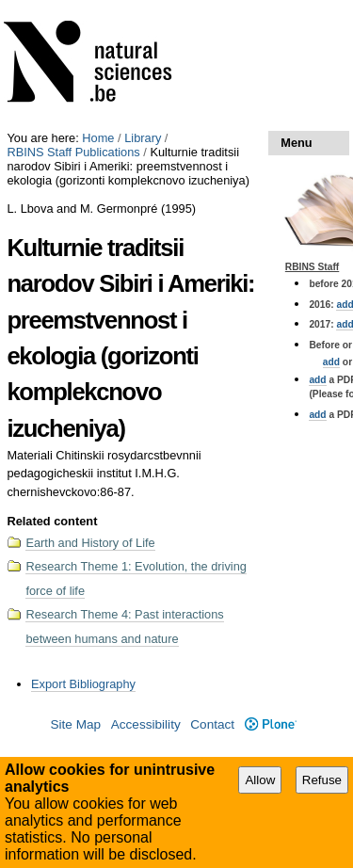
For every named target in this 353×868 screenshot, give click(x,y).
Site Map (75, 724)
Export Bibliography (83, 684)
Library (143, 138)
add (331, 362)
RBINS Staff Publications (73, 152)
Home (98, 138)
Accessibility (146, 724)
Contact (212, 724)
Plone (271, 724)
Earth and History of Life (90, 543)
